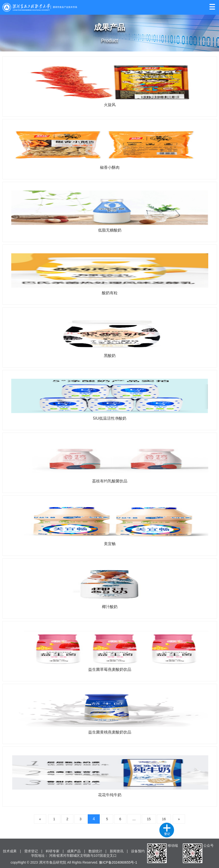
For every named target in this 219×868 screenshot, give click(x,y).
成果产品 (74, 851)
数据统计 (95, 851)
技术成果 (10, 851)
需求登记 (31, 851)
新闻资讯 (117, 851)
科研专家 (53, 851)
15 (149, 819)
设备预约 (138, 851)
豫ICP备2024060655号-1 (118, 862)
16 (164, 819)
